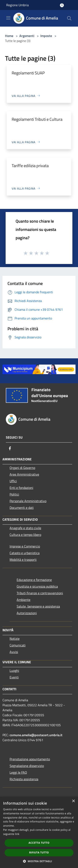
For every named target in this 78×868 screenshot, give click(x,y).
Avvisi (14, 652)
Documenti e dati (22, 508)
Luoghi (14, 671)
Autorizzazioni (27, 613)
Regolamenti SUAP (28, 73)
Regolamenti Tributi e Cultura (37, 119)
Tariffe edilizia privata (30, 166)
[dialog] (39, 832)
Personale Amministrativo (28, 501)
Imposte (46, 36)
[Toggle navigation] (8, 18)
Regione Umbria (17, 5)
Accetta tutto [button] (39, 843)
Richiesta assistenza (24, 779)
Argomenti (27, 36)
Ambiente (24, 600)
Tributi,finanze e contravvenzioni (40, 593)
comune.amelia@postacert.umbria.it (36, 735)
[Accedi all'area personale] (62, 5)
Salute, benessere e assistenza (38, 606)
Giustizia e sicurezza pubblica (37, 586)
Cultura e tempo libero (25, 535)
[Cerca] (69, 18)
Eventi (14, 677)
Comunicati (18, 645)
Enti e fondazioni (21, 488)
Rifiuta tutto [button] (39, 853)
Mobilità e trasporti (23, 560)
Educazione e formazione (34, 580)
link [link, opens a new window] (17, 834)
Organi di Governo (22, 468)
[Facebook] (10, 448)
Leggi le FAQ (18, 772)
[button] (39, 861)
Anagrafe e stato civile (25, 528)
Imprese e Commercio (25, 546)
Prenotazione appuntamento (30, 759)
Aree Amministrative (24, 474)
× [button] (73, 801)
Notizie (15, 639)
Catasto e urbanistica (25, 553)
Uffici (13, 481)
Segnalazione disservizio (27, 766)
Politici (14, 494)
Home (9, 36)
